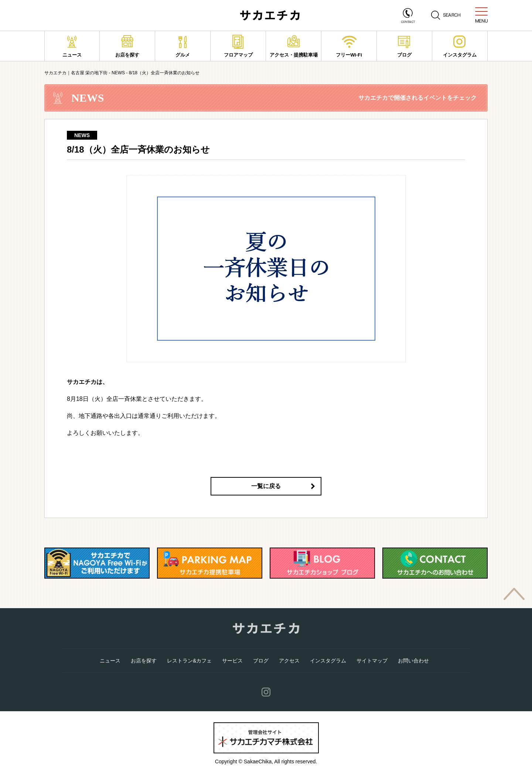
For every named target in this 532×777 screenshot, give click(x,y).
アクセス (289, 661)
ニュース (72, 46)
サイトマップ (372, 661)
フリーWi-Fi (349, 46)
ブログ (404, 46)
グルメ (183, 46)
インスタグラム (460, 46)
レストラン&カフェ (189, 661)
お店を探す (127, 46)
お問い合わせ (413, 661)
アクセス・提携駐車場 (294, 46)
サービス (232, 661)
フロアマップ (238, 46)
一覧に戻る (266, 486)
